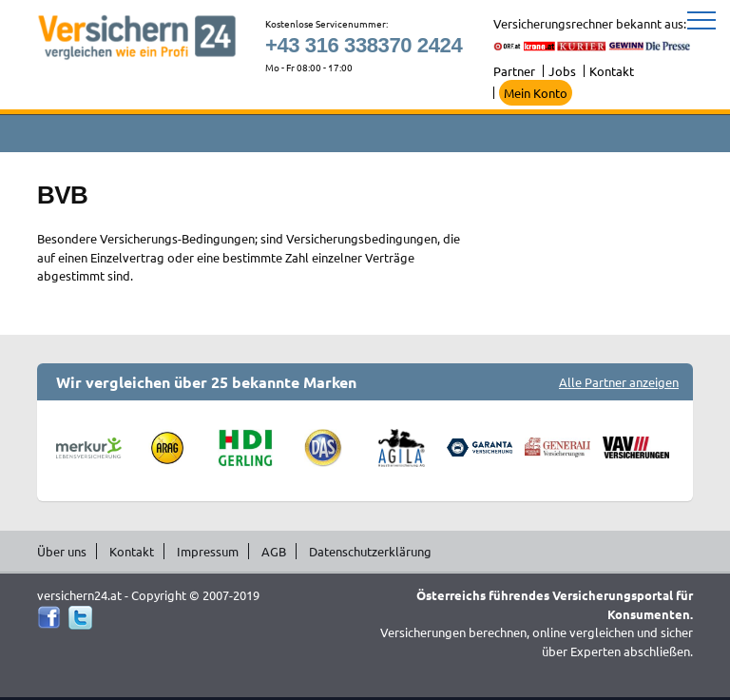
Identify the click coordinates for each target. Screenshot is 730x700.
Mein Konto (536, 93)
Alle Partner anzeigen (619, 382)
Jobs (562, 71)
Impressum (208, 551)
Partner (514, 71)
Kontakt (612, 71)
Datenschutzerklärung (370, 551)
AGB (274, 551)
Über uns (62, 551)
